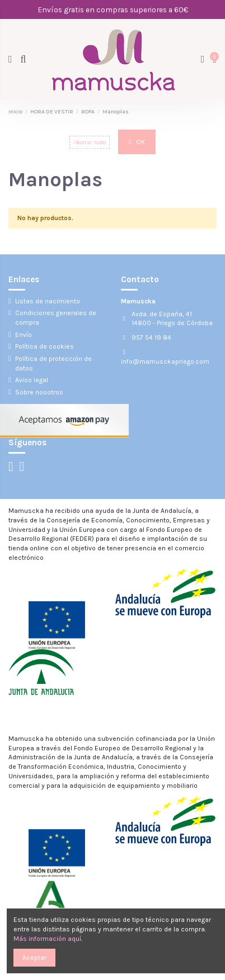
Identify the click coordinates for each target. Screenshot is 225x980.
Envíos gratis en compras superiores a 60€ (113, 9)
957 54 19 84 (151, 337)
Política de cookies (44, 346)
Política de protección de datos (53, 363)
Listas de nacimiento (48, 301)
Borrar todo (90, 142)
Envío (24, 335)
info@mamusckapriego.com (165, 361)
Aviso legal (32, 380)
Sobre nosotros (39, 392)
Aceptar (34, 958)
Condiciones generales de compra (56, 318)
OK (137, 142)
